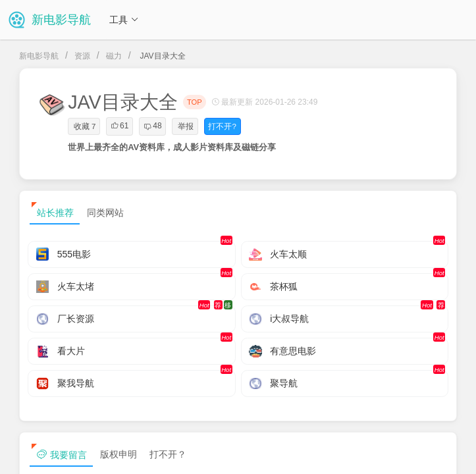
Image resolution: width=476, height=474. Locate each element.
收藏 (85, 126)
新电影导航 (39, 56)
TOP (195, 102)
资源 (82, 56)
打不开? (222, 126)
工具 (124, 20)
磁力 (114, 56)
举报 (186, 126)
